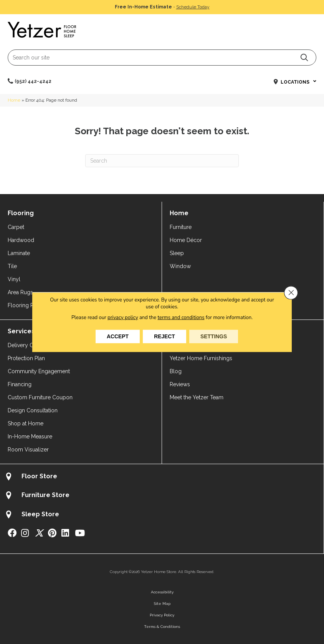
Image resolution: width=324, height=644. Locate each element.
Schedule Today (193, 7)
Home (14, 100)
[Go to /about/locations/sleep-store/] (162, 515)
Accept (117, 336)
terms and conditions (181, 317)
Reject (164, 336)
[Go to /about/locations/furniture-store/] (162, 496)
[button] (304, 57)
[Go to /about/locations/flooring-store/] (162, 477)
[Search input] (162, 58)
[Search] (162, 161)
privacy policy (123, 317)
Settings (215, 336)
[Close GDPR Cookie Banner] (291, 293)
